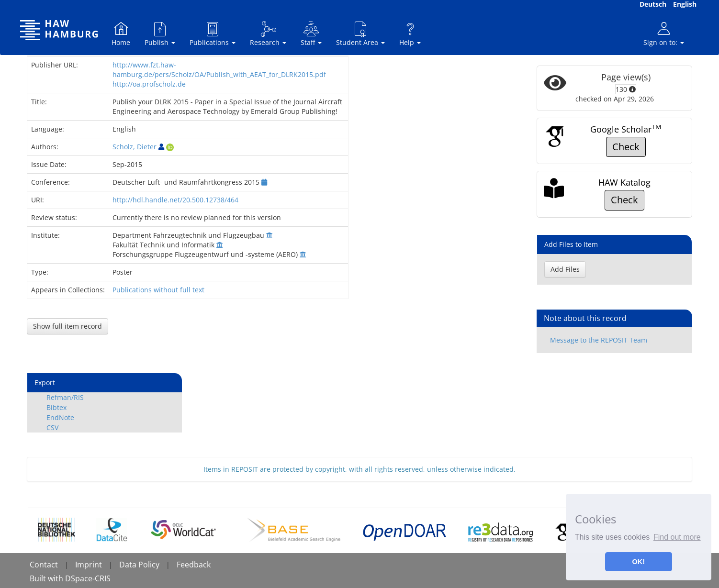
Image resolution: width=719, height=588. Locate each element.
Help (410, 34)
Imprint (89, 565)
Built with (47, 578)
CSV (52, 427)
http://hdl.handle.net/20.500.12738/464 (175, 200)
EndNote (60, 417)
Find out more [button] (677, 537)
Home (121, 34)
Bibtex (56, 407)
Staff (311, 34)
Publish (160, 34)
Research (268, 34)
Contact (44, 565)
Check (626, 147)
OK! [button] (639, 562)
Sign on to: (664, 34)
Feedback (194, 565)
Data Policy (139, 565)
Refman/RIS (65, 397)
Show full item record (67, 326)
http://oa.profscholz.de (149, 84)
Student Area (360, 34)
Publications (213, 34)
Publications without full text (158, 290)
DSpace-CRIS (88, 578)
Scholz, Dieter (135, 147)
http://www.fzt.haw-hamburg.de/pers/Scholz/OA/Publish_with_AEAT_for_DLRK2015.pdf (219, 70)
